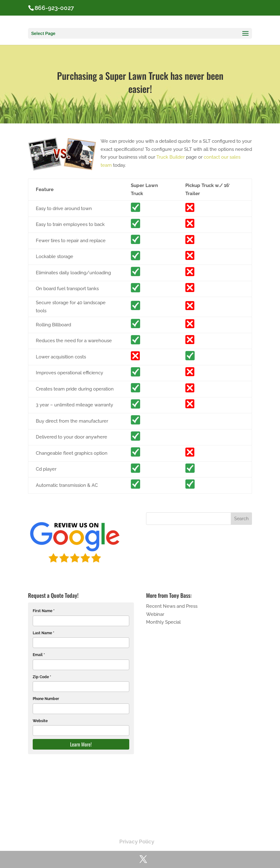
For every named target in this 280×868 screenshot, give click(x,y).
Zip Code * (42, 677)
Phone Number (46, 699)
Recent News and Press (172, 606)
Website (40, 721)
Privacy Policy (137, 842)
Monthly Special (163, 622)
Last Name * (43, 633)
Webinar (155, 614)
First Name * (44, 611)
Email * (39, 655)
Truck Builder (171, 157)
